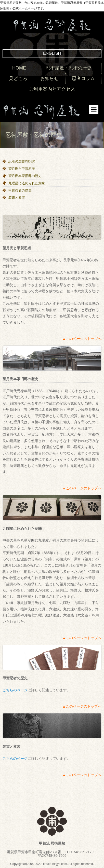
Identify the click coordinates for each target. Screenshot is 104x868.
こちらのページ (15, 690)
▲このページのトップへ (82, 339)
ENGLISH (52, 53)
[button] (94, 109)
